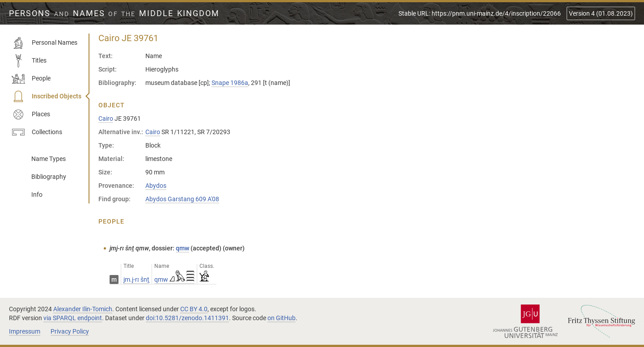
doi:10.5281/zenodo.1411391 (187, 318)
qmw (182, 248)
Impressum (25, 331)
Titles (29, 61)
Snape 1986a (230, 83)
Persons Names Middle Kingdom (114, 13)
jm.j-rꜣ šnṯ (136, 279)
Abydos (156, 186)
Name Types (49, 159)
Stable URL (480, 13)
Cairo (106, 118)
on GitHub (282, 318)
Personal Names (44, 43)
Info (37, 195)
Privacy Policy (70, 331)
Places (31, 114)
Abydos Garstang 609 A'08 (182, 199)
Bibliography (49, 177)
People (31, 79)
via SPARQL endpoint (73, 318)
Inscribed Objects (47, 97)
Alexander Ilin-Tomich (83, 309)
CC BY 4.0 (194, 309)
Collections (37, 132)
